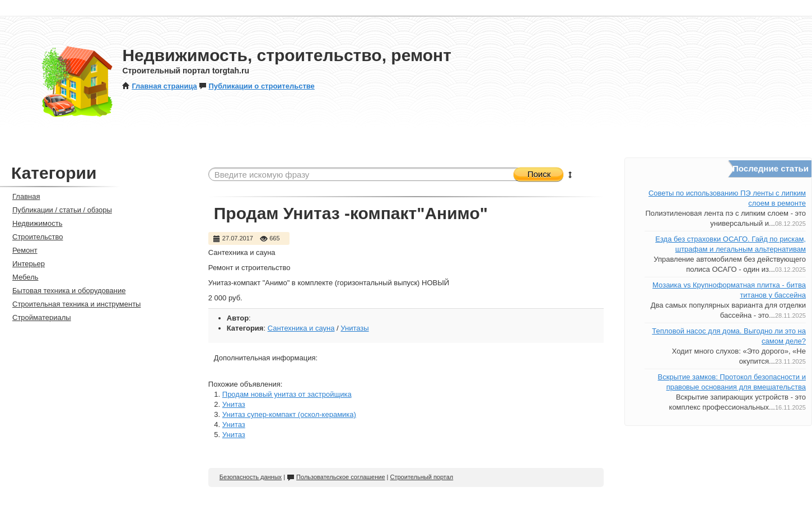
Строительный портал (422, 477)
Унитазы (354, 328)
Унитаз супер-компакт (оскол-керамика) (289, 414)
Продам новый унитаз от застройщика (287, 394)
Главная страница (159, 86)
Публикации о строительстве (256, 86)
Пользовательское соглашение (336, 477)
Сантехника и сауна (301, 328)
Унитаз (234, 404)
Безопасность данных (251, 477)
